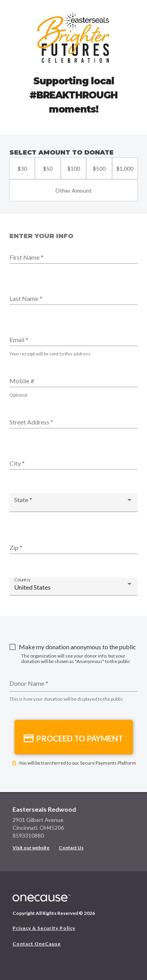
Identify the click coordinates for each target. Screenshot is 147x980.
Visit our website (31, 848)
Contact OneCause (37, 944)
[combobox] (73, 503)
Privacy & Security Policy (44, 928)
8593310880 (28, 835)
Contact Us (71, 848)
